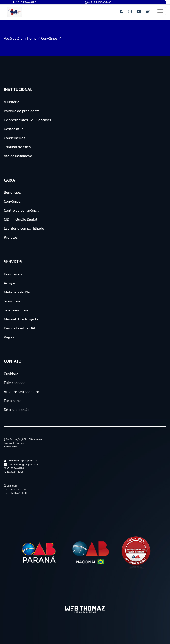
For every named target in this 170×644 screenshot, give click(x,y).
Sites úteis (12, 301)
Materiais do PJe (17, 292)
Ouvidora (11, 374)
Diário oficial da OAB (20, 328)
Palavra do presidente (22, 111)
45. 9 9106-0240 (98, 2)
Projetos (11, 237)
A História (12, 102)
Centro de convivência (22, 210)
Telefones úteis (16, 310)
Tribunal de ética (17, 147)
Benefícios (12, 192)
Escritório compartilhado (24, 228)
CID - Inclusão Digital (21, 219)
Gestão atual (14, 129)
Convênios (49, 38)
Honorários (13, 274)
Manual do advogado (21, 319)
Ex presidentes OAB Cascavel (27, 120)
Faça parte (13, 401)
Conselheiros (14, 138)
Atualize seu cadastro (22, 392)
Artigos (10, 283)
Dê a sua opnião (17, 410)
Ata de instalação (18, 156)
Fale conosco (15, 383)
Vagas (9, 337)
